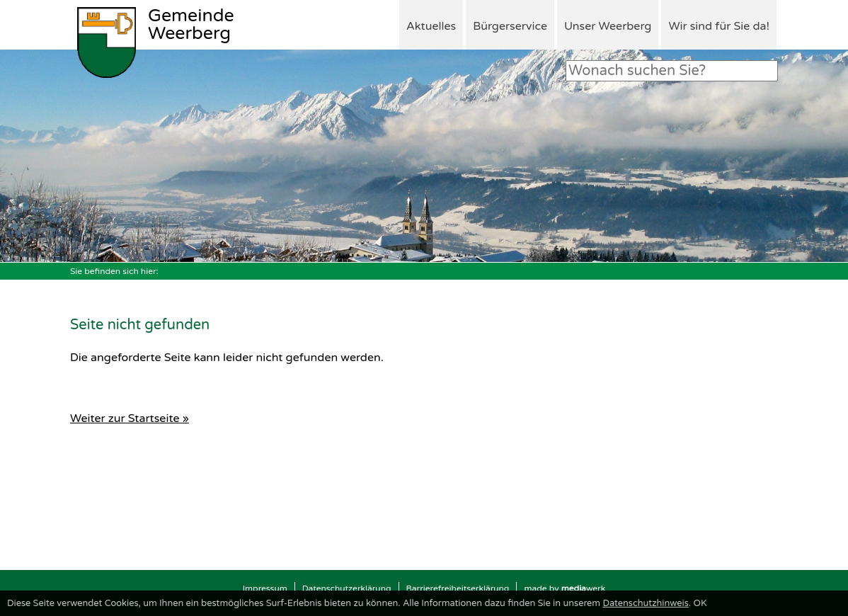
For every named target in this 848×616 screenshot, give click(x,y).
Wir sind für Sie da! (719, 26)
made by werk (565, 588)
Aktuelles (431, 26)
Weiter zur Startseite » (130, 418)
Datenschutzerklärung (347, 588)
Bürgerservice (510, 26)
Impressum (265, 588)
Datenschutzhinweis (645, 603)
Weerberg (191, 25)
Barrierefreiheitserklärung (458, 588)
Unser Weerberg (608, 26)
